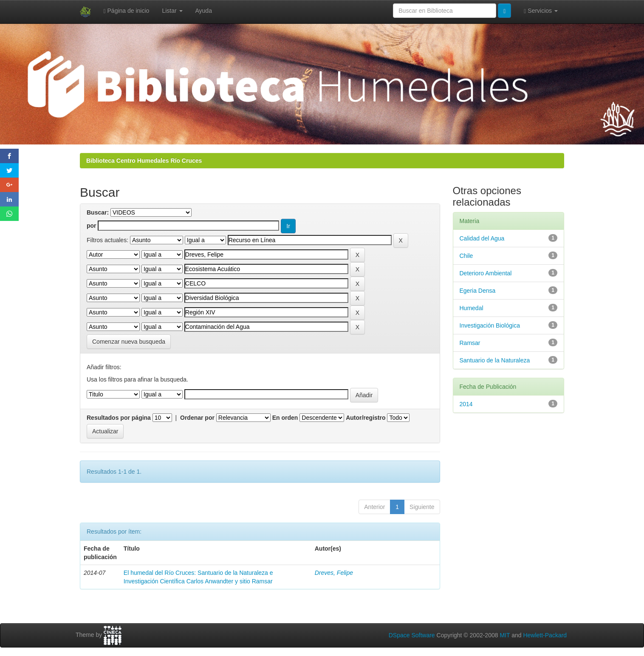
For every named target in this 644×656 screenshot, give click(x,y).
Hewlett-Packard (545, 635)
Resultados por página (119, 418)
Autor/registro (366, 418)
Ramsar (470, 343)
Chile (466, 256)
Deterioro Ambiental (486, 273)
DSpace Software (412, 635)
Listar (172, 11)
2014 (466, 404)
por (92, 226)
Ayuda (204, 11)
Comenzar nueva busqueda (129, 342)
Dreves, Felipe (334, 573)
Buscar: (98, 212)
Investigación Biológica (490, 325)
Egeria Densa (478, 291)
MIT (505, 635)
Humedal (472, 308)
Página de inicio (127, 11)
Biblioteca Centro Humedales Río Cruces (144, 161)
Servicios (541, 11)
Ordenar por (197, 418)
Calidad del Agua (482, 238)
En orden (285, 418)
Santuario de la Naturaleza (495, 360)
